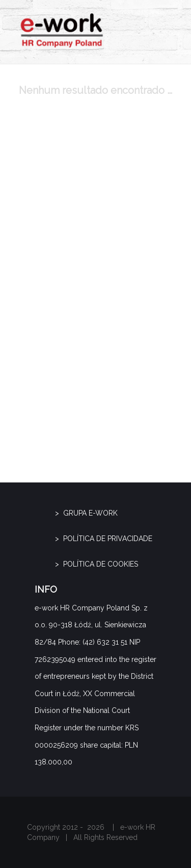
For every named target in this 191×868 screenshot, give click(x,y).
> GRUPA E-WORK (86, 513)
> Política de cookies (97, 564)
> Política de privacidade (104, 539)
